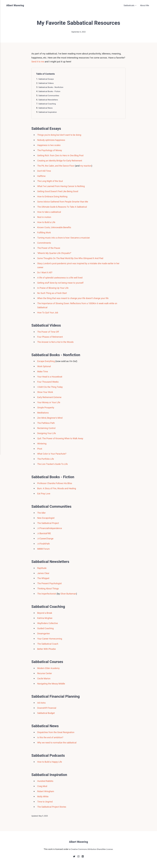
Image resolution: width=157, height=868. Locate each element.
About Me (145, 5)
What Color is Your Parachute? (53, 454)
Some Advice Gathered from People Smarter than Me (65, 202)
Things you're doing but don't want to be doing (61, 135)
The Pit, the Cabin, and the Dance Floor (57, 166)
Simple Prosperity (46, 408)
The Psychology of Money (51, 150)
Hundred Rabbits (46, 781)
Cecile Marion (44, 678)
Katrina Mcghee (46, 618)
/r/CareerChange (46, 539)
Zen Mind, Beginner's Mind (51, 418)
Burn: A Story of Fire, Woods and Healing (58, 488)
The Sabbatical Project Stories (53, 807)
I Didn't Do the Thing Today (51, 387)
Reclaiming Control (47, 428)
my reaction (90, 166)
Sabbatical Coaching (48, 104)
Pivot (40, 449)
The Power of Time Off (49, 332)
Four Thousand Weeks (49, 382)
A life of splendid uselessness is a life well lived (62, 278)
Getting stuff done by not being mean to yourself (62, 283)
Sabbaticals (129, 5)
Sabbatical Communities (50, 95)
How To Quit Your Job (49, 313)
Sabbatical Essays (47, 79)
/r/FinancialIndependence (51, 528)
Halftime (42, 176)
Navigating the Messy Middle (52, 684)
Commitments (45, 243)
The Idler (42, 513)
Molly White (43, 796)
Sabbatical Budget (47, 713)
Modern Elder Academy (49, 668)
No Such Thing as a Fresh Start (53, 293)
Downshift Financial (48, 708)
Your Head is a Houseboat (51, 377)
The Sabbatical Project (49, 523)
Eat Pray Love (44, 494)
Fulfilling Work (45, 233)
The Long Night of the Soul (51, 181)
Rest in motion (45, 217)
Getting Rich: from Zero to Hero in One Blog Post (62, 155)
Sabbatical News (46, 108)
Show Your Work (46, 392)
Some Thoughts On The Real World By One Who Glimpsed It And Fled (73, 258)
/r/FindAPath (44, 544)
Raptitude (42, 568)
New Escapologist (47, 518)
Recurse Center (45, 673)
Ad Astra (42, 703)
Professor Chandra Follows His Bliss (56, 483)
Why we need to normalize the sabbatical (59, 743)
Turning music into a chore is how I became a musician (66, 238)
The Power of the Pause (50, 248)
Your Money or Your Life (50, 402)
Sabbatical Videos (47, 83)
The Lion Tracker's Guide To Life (54, 464)
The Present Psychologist (51, 583)
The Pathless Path (47, 423)
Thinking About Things (49, 589)
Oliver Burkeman (71, 594)
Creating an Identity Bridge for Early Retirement (62, 161)
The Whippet (44, 578)
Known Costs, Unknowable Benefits (56, 227)
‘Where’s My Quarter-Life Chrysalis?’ (56, 253)
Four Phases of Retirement (51, 337)
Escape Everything (47, 361)
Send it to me (38, 62)
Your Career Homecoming (51, 639)
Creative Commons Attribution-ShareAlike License (92, 850)
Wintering (42, 444)
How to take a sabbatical (50, 212)
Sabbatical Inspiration (48, 112)
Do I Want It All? (46, 272)
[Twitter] (74, 857)
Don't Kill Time (45, 171)
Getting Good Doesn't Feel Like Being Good (60, 191)
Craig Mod (43, 786)
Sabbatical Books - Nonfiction (52, 87)
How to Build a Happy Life (51, 762)
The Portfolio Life (46, 459)
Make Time (43, 372)
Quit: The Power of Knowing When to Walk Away (62, 438)
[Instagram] (79, 857)
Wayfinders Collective (49, 623)
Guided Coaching (46, 628)
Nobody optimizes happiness (52, 140)
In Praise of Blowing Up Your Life (54, 288)
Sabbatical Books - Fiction (50, 91)
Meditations (44, 413)
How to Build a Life (47, 222)
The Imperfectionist (48, 594)
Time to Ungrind (46, 802)
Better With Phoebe (47, 649)
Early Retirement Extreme (50, 397)
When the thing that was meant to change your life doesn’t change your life (76, 298)
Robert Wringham (46, 791)
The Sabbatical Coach (49, 644)
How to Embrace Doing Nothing (54, 197)
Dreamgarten (44, 634)
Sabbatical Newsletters (49, 100)
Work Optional (45, 366)
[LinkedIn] (83, 857)
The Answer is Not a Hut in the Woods (57, 342)
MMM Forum (44, 549)
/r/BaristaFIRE (45, 533)
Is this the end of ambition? (51, 737)
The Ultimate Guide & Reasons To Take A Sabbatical (64, 207)
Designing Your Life (47, 433)
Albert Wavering (16, 5)
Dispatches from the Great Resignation (57, 732)
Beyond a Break (45, 613)
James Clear (44, 573)
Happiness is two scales (50, 145)
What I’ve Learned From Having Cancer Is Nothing (63, 186)
